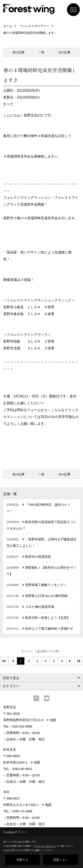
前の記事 (19, 52)
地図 (53, 720)
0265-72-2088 (22, 811)
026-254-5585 (22, 726)
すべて (8, 104)
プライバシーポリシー (45, 846)
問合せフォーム (29, 410)
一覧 (41, 52)
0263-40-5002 (22, 769)
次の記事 (64, 52)
